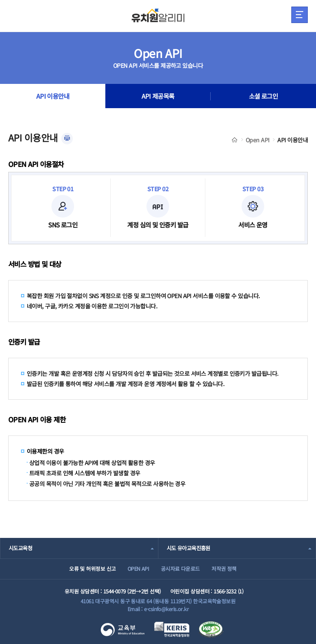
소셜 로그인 (264, 96)
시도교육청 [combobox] (20, 548)
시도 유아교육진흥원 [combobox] (188, 548)
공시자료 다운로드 (180, 569)
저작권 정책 (224, 569)
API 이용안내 (53, 96)
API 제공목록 (158, 96)
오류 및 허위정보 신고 (92, 569)
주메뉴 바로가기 (0, 0)
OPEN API (138, 569)
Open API (258, 140)
